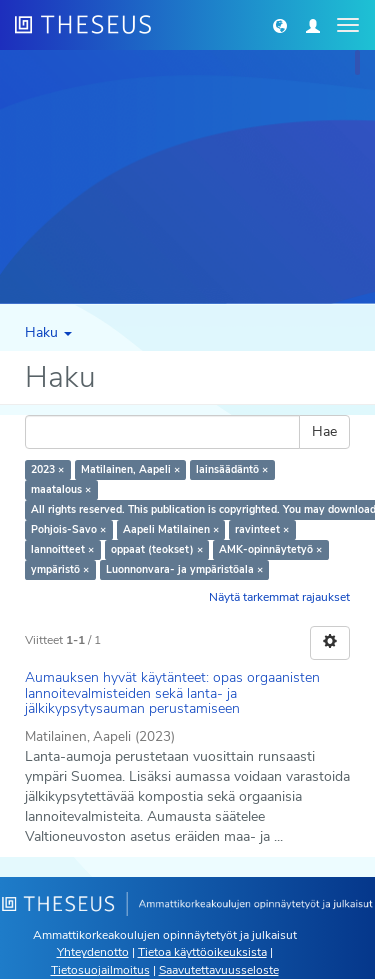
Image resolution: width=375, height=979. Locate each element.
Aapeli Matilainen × (171, 529)
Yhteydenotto (93, 952)
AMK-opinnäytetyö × (270, 549)
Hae (324, 431)
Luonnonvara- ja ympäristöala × (184, 569)
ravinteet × (262, 529)
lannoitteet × (62, 549)
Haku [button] (48, 332)
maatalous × (61, 489)
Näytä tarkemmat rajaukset (279, 597)
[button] (280, 25)
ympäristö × (60, 569)
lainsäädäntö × (232, 469)
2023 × (47, 469)
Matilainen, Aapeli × (130, 469)
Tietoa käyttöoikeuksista (202, 952)
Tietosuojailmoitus (100, 970)
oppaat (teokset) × (157, 549)
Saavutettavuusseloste (219, 970)
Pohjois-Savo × (68, 529)
